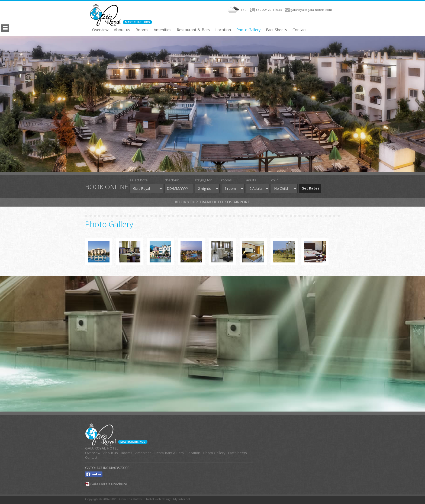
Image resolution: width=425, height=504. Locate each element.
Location (223, 30)
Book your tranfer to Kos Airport (212, 202)
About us (122, 30)
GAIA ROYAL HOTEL (102, 448)
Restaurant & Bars (193, 30)
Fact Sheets (276, 30)
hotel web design (159, 499)
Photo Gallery (248, 30)
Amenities (162, 30)
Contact (300, 30)
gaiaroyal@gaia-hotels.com (311, 10)
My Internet (182, 499)
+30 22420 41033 (269, 10)
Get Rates (310, 188)
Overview (100, 30)
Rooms (142, 30)
